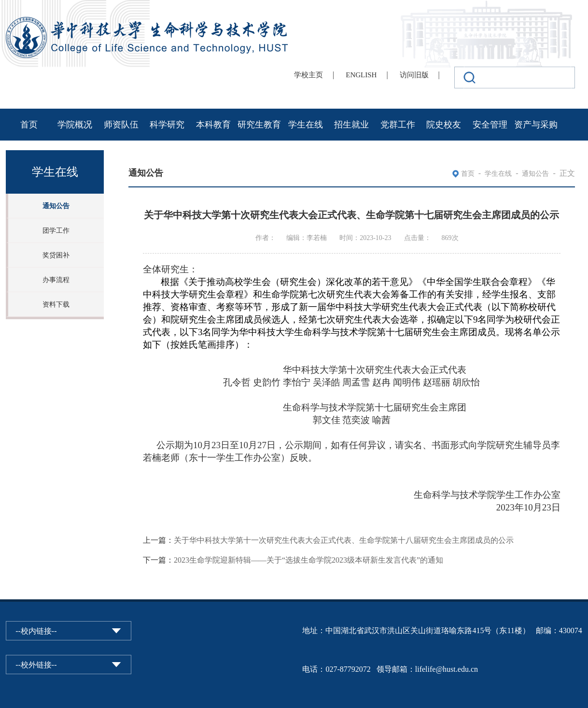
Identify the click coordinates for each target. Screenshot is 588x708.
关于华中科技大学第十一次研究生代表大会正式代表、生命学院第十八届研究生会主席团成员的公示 (344, 540)
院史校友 (444, 125)
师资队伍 (121, 125)
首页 (29, 125)
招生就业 (351, 125)
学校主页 (308, 75)
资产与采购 (536, 125)
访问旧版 (414, 75)
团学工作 (56, 231)
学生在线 (306, 125)
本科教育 (213, 125)
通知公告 (56, 206)
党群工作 (398, 125)
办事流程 (56, 280)
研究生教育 (259, 125)
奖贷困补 (56, 255)
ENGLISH (361, 75)
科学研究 (167, 125)
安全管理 (490, 125)
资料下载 (56, 304)
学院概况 (75, 125)
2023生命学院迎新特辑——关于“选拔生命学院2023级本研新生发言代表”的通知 (308, 560)
